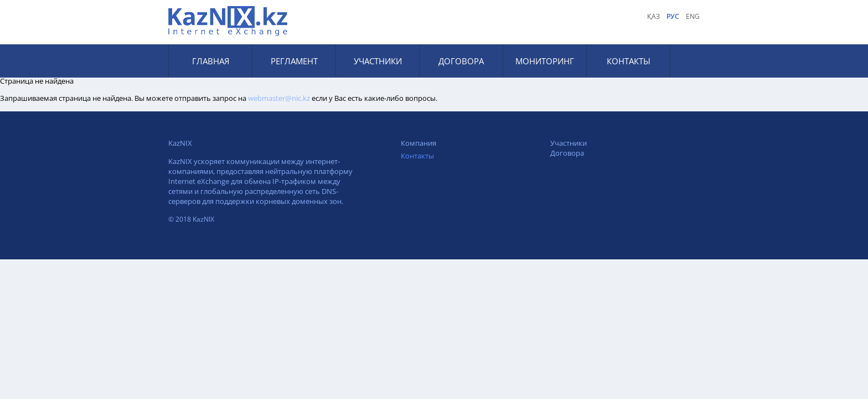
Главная (211, 61)
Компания (418, 143)
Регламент (294, 61)
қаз (653, 16)
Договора (461, 61)
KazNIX (180, 143)
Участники (378, 61)
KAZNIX (229, 21)
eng (693, 16)
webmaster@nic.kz (279, 98)
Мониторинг (545, 61)
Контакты (629, 61)
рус (673, 16)
